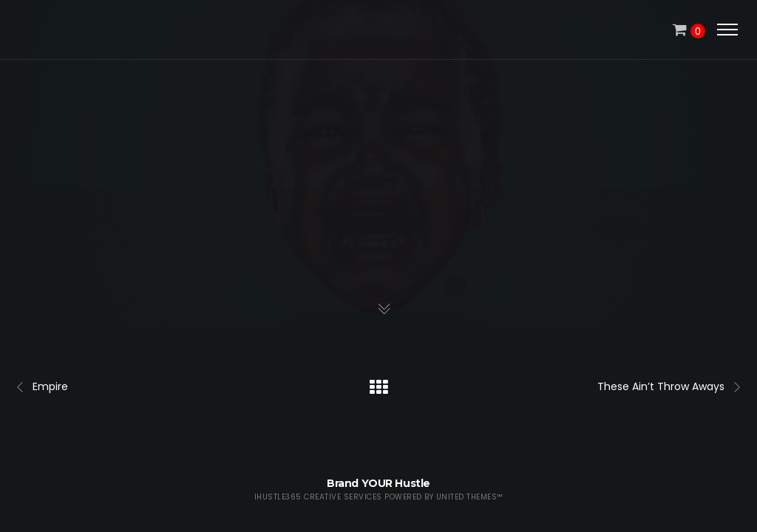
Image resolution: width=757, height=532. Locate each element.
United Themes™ (470, 497)
